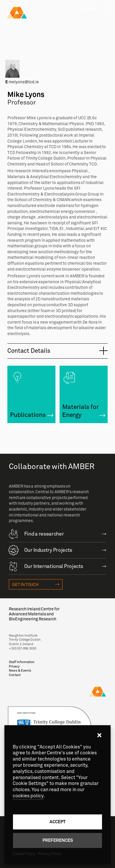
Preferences (58, 840)
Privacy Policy (50, 854)
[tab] (57, 351)
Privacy (14, 666)
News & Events (20, 671)
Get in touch (26, 585)
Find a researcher (36, 534)
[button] (99, 735)
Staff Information (22, 662)
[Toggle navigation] (106, 9)
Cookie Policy (24, 854)
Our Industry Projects (41, 550)
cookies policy (28, 796)
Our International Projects (46, 566)
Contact (15, 675)
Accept (57, 822)
